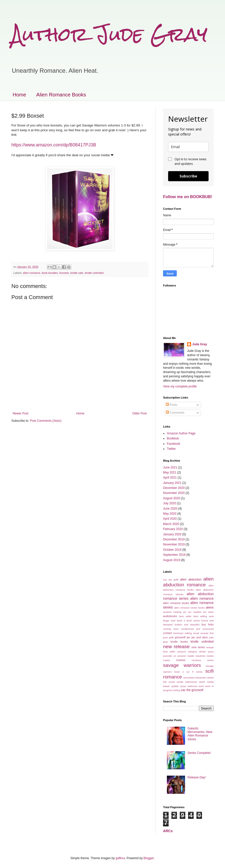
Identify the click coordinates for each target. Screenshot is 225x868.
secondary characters (195, 678)
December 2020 (174, 488)
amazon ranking (172, 612)
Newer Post (20, 413)
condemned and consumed (197, 629)
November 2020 (174, 493)
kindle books (179, 642)
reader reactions (196, 656)
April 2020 (170, 519)
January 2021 (172, 483)
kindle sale (77, 273)
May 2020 (170, 514)
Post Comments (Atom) (46, 421)
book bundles (50, 273)
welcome (192, 686)
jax (188, 637)
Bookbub (173, 438)
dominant (178, 633)
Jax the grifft (171, 580)
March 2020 (171, 524)
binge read (169, 621)
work (201, 686)
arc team (208, 612)
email (196, 633)
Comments (175, 413)
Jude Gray (200, 344)
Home (19, 95)
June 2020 (170, 509)
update (175, 686)
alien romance (32, 273)
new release (176, 647)
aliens (210, 608)
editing (188, 633)
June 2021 (170, 467)
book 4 (181, 621)
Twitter (171, 449)
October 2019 (172, 550)
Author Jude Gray (109, 34)
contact (167, 633)
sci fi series (195, 672)
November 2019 (174, 544)
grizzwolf (180, 637)
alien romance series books (189, 608)
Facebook (174, 444)
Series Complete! (199, 753)
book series (193, 621)
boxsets (64, 273)
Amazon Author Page (181, 433)
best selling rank (204, 616)
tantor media (206, 682)
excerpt (204, 633)
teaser (166, 686)
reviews (181, 660)
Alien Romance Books (61, 95)
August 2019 (172, 560)
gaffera (120, 858)
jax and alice (199, 637)
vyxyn (183, 686)
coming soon (171, 629)
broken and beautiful (187, 625)
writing (177, 690)
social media (176, 682)
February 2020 (173, 529)
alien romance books (176, 603)
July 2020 (170, 503)
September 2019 (174, 555)
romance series (203, 660)
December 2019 (174, 539)
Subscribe (188, 176)
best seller (185, 616)
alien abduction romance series (188, 596)
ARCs (168, 831)
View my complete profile (180, 386)
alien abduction (191, 580)
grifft (171, 637)
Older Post (139, 413)
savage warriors (182, 665)
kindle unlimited (94, 273)
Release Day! (197, 777)
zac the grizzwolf (192, 690)
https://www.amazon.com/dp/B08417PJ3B (54, 145)
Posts (172, 405)
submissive (191, 682)
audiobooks (170, 616)
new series (198, 647)
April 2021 (170, 478)
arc (185, 612)
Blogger (149, 858)
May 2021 (170, 472)
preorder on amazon (175, 656)
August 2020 (172, 498)
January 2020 (172, 534)
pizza (211, 652)
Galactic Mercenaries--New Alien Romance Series (200, 734)
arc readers (195, 612)
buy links (208, 624)
